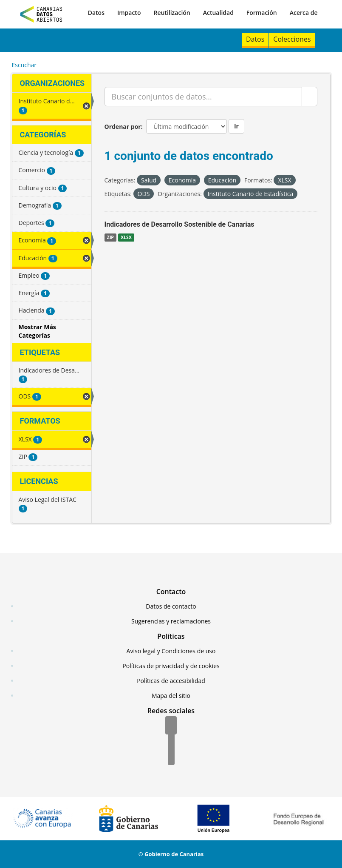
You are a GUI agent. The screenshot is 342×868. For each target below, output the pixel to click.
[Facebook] (171, 726)
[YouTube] (171, 757)
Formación (262, 13)
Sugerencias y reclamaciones (171, 621)
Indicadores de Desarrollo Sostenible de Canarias (179, 224)
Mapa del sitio (171, 696)
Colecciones (292, 39)
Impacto (129, 13)
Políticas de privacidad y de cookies (171, 666)
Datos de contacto (171, 606)
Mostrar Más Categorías (37, 331)
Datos (96, 13)
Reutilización (172, 13)
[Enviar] (309, 97)
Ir (236, 126)
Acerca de (304, 13)
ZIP (110, 237)
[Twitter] (171, 741)
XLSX (126, 237)
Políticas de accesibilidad (171, 681)
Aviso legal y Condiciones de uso (171, 651)
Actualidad (218, 13)
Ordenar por (123, 127)
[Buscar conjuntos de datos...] (203, 97)
